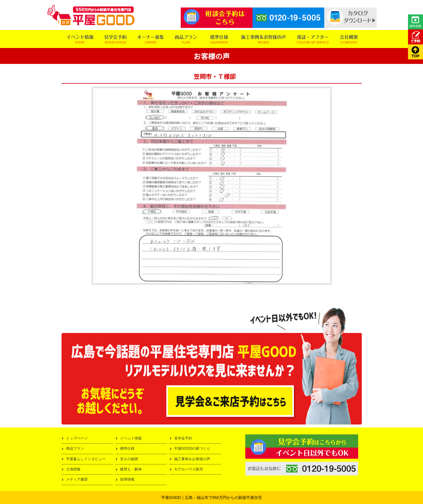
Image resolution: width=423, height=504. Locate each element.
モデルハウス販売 (189, 469)
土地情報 (73, 469)
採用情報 (127, 479)
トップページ (77, 438)
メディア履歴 (77, 479)
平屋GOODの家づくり (192, 448)
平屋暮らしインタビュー (86, 459)
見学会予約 (183, 438)
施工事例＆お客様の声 (192, 459)
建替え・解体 (131, 469)
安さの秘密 (129, 459)
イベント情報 (131, 438)
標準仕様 (127, 448)
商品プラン (75, 448)
